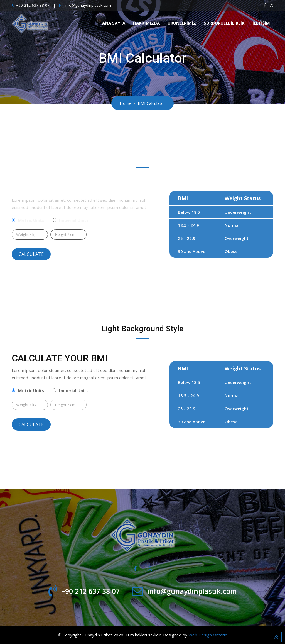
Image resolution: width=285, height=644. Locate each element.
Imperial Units (74, 220)
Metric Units (31, 220)
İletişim (261, 23)
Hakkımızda (146, 23)
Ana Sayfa (114, 23)
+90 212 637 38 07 (33, 5)
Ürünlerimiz (182, 23)
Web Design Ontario (208, 635)
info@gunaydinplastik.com (88, 5)
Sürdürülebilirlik (224, 23)
